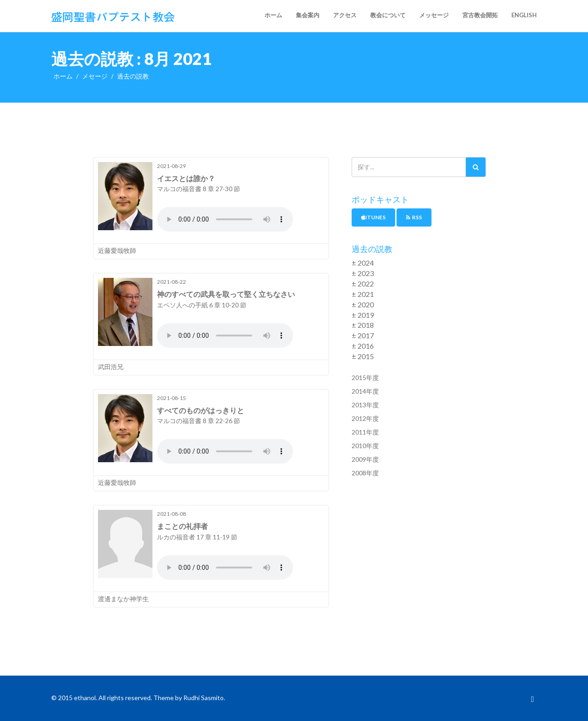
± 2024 (363, 263)
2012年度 (365, 418)
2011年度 (365, 432)
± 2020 (363, 304)
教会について (388, 15)
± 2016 (363, 346)
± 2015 (363, 356)
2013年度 (365, 405)
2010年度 (365, 446)
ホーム (273, 15)
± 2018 (363, 325)
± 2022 (363, 284)
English (524, 15)
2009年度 (365, 459)
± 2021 (363, 294)
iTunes (373, 217)
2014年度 (365, 391)
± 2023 (363, 273)
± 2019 (363, 315)
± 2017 (363, 335)
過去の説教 (133, 76)
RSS (414, 217)
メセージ (95, 76)
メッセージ (434, 15)
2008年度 (365, 473)
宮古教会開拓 (480, 15)
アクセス (345, 15)
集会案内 (308, 15)
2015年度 (365, 378)
